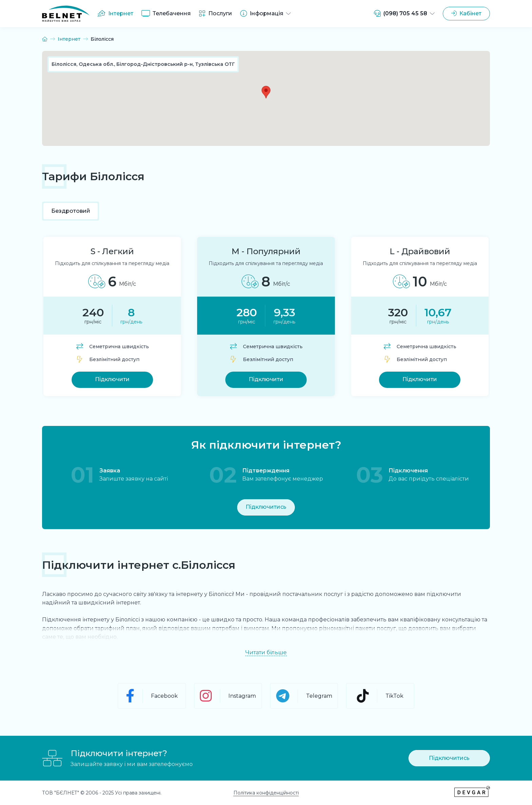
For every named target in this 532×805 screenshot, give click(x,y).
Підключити (112, 379)
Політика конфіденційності (266, 793)
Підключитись (266, 507)
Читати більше (266, 653)
